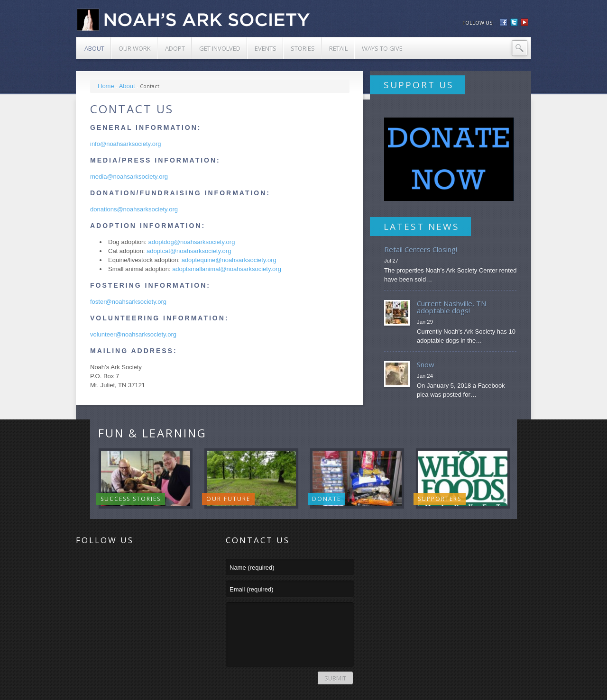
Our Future (228, 499)
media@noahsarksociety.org (129, 177)
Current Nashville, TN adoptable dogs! (451, 307)
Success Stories (131, 499)
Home (106, 86)
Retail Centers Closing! (421, 249)
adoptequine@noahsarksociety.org (229, 260)
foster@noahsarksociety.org (128, 302)
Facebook (121, 566)
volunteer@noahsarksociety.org (133, 334)
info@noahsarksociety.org (126, 144)
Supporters (440, 499)
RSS (83, 566)
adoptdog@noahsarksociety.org (192, 242)
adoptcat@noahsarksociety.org (189, 251)
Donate (326, 499)
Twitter (102, 566)
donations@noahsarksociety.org (134, 209)
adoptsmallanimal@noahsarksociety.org (227, 269)
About (127, 86)
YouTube (140, 566)
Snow (426, 364)
